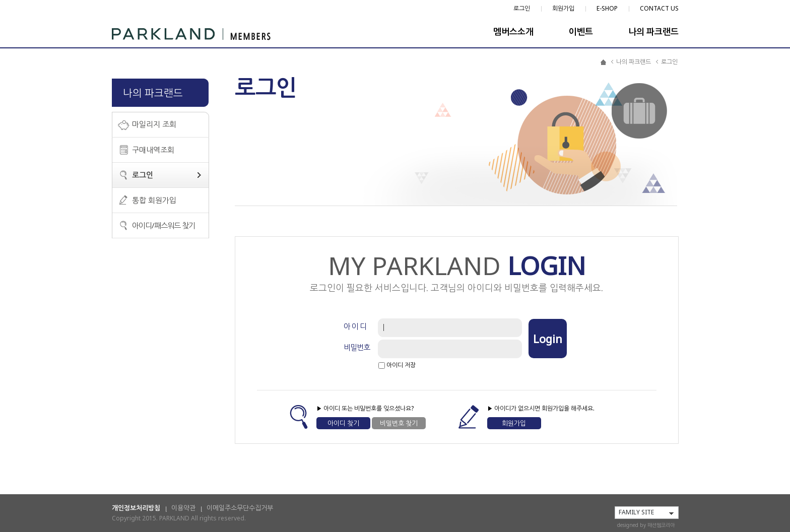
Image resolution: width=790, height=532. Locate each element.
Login (548, 339)
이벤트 (581, 31)
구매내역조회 (153, 150)
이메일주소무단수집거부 (240, 508)
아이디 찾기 (343, 423)
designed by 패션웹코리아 (646, 525)
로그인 (522, 8)
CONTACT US (659, 8)
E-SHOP (607, 8)
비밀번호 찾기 (399, 423)
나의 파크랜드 (653, 31)
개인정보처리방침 (136, 508)
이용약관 (183, 508)
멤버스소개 (513, 31)
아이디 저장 (401, 364)
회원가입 (563, 8)
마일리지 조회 (154, 124)
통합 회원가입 (154, 200)
